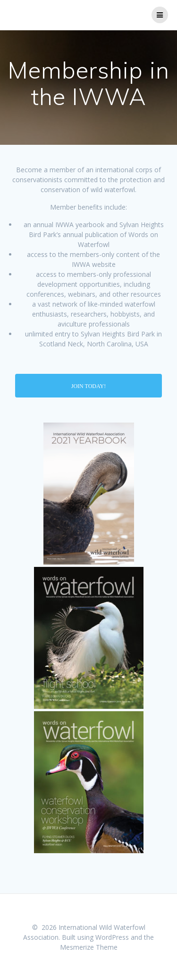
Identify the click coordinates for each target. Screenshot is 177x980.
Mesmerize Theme (89, 947)
